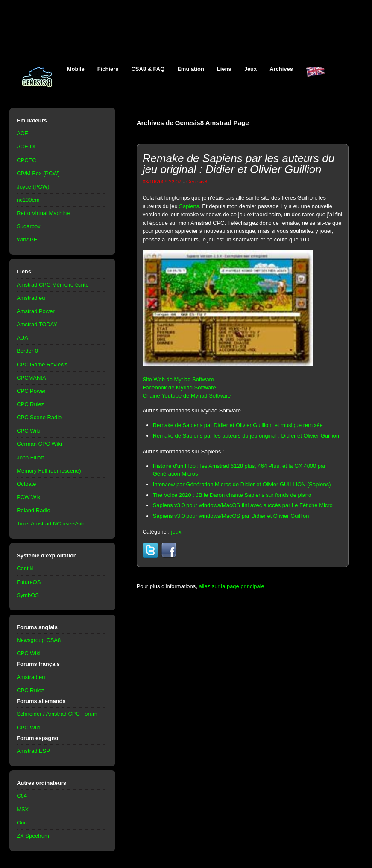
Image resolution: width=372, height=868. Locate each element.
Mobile (76, 69)
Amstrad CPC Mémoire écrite (53, 285)
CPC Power (31, 391)
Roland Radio (34, 510)
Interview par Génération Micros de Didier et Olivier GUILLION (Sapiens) (242, 484)
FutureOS (29, 582)
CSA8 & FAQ (148, 69)
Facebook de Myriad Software (179, 388)
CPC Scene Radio (39, 417)
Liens (224, 69)
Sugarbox (28, 226)
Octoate (26, 484)
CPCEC (26, 160)
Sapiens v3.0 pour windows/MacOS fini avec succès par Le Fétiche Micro (243, 505)
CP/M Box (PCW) (38, 173)
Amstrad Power (36, 311)
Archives (281, 69)
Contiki (25, 568)
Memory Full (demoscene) (49, 471)
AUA (22, 338)
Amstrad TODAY (37, 324)
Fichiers (108, 69)
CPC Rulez (30, 404)
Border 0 (27, 351)
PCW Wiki (29, 497)
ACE (22, 133)
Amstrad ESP (33, 751)
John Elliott (30, 457)
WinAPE (27, 239)
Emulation (191, 69)
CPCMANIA (31, 378)
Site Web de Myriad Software (179, 379)
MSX (23, 809)
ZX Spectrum (33, 836)
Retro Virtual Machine (43, 213)
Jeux (251, 69)
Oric (22, 823)
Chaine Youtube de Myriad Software (187, 396)
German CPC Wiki (39, 444)
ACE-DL (27, 147)
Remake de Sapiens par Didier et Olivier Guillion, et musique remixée (238, 425)
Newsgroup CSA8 (39, 640)
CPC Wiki (28, 431)
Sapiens (189, 206)
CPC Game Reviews (42, 364)
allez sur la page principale (231, 586)
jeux (176, 532)
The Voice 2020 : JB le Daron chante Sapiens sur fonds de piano (232, 495)
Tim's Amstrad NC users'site (51, 524)
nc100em (28, 200)
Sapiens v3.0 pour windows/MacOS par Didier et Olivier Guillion (231, 516)
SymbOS (28, 595)
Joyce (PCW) (33, 187)
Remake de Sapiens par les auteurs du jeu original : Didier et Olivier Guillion (246, 436)
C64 (22, 796)
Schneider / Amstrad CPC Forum (57, 714)
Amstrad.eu (31, 298)
